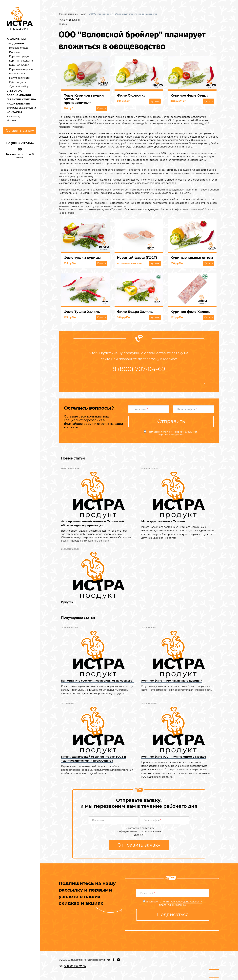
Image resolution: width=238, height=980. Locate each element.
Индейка (15, 52)
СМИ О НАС (14, 91)
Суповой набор (19, 86)
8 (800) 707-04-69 (139, 369)
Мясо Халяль (17, 73)
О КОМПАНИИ (16, 39)
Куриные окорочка (21, 69)
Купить (102, 108)
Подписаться (173, 914)
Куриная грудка (19, 56)
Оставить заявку (20, 130)
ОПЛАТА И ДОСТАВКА (21, 108)
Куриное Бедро (19, 65)
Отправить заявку (139, 845)
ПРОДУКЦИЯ (15, 43)
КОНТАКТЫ (14, 112)
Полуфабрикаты (20, 78)
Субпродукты (18, 82)
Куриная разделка (21, 61)
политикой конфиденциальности (180, 432)
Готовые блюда (19, 48)
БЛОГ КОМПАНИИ (19, 95)
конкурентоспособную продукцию (170, 173)
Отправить (171, 421)
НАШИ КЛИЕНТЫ (18, 104)
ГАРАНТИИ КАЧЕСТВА (21, 99)
